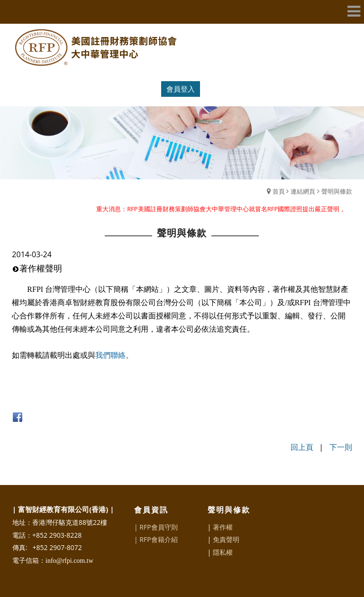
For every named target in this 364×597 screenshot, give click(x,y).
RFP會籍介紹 (158, 539)
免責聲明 (226, 539)
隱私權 (223, 552)
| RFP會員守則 (156, 527)
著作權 (223, 527)
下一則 (341, 447)
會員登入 (181, 89)
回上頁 (302, 447)
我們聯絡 (110, 355)
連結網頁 (303, 191)
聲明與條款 (337, 191)
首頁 (279, 191)
